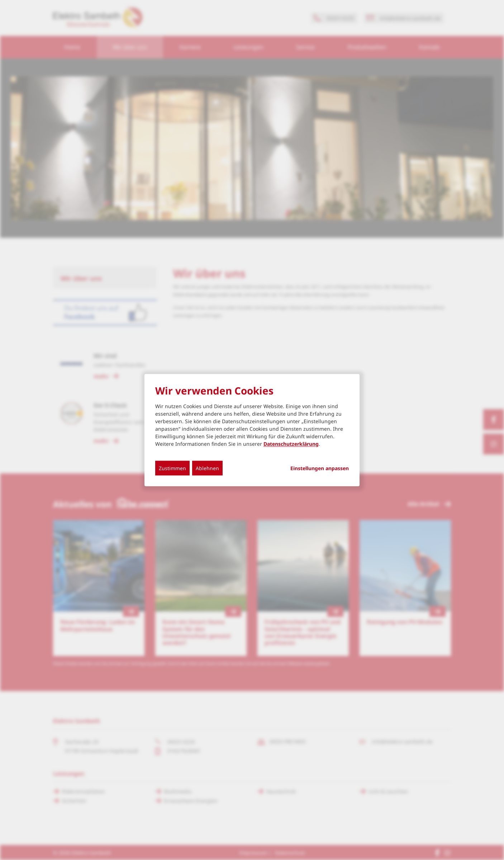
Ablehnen (207, 468)
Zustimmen (172, 468)
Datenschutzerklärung (291, 443)
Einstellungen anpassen (320, 468)
